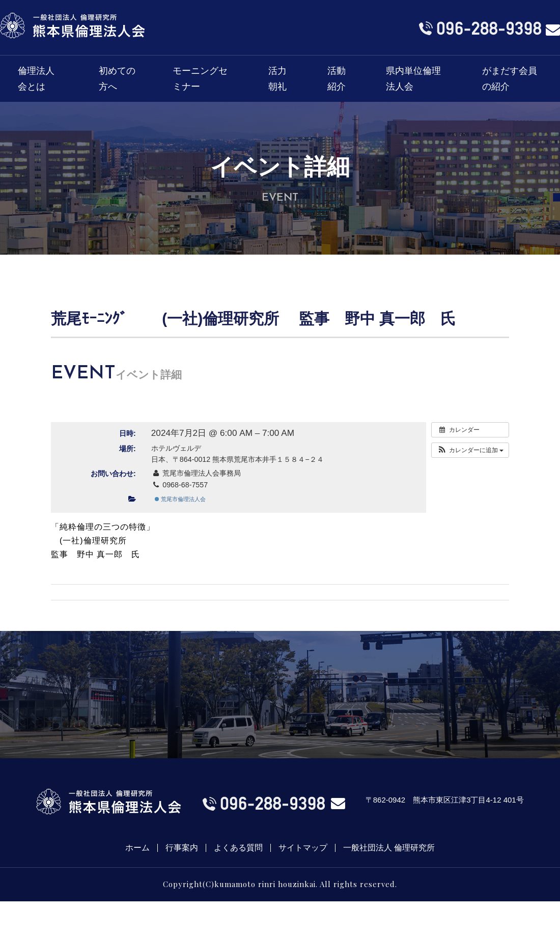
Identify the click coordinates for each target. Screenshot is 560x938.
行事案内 (182, 848)
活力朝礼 (277, 79)
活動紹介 (337, 79)
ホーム (137, 848)
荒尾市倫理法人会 (180, 499)
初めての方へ (117, 79)
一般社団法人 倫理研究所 (389, 848)
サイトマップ (303, 848)
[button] (470, 450)
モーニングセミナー (200, 79)
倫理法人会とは (36, 79)
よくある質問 (238, 848)
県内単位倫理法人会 (413, 79)
